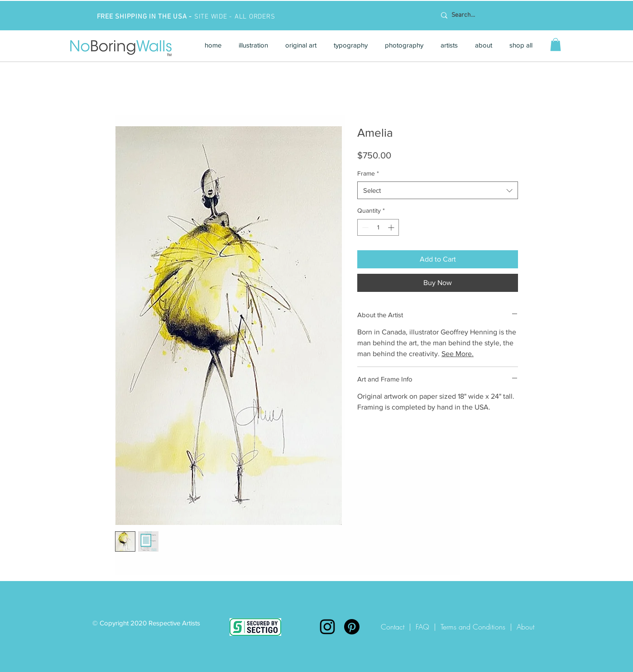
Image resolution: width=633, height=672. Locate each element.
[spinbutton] (378, 227)
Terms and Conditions (473, 627)
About (525, 627)
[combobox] (438, 190)
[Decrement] (364, 227)
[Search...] (494, 15)
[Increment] (392, 227)
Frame (368, 173)
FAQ (422, 627)
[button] (253, 45)
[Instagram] (327, 627)
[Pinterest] (352, 627)
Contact (395, 627)
